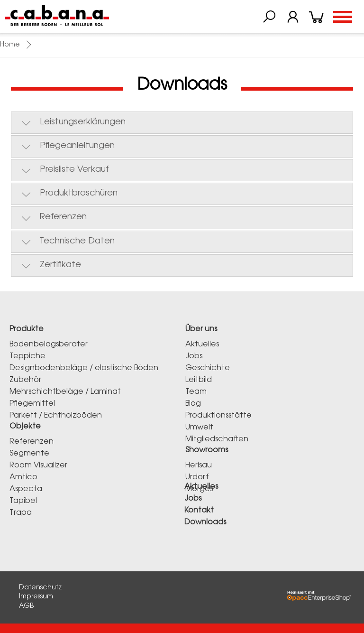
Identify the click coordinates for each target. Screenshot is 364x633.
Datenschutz (40, 588)
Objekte (25, 427)
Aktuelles (202, 344)
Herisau (199, 465)
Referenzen (32, 442)
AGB (26, 606)
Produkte (27, 329)
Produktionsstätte (218, 416)
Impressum (36, 597)
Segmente (29, 454)
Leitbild (199, 380)
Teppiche (27, 356)
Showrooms (207, 450)
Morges (199, 489)
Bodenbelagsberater (49, 344)
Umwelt (199, 428)
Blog (193, 404)
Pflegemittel (32, 404)
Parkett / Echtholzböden (56, 416)
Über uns (201, 329)
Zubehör (25, 380)
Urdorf (197, 477)
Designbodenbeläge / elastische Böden (84, 368)
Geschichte (208, 368)
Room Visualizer (38, 465)
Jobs (194, 356)
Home (10, 45)
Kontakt (199, 511)
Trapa (21, 513)
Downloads (205, 522)
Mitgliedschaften (217, 439)
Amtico (23, 477)
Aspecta (26, 489)
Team (196, 392)
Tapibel (23, 501)
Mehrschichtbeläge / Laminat (65, 392)
